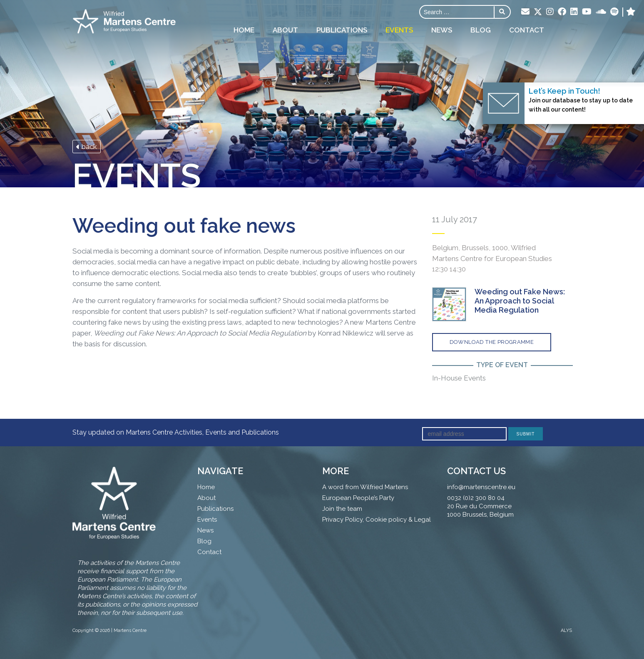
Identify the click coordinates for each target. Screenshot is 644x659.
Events (399, 30)
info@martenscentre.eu (481, 487)
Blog (481, 30)
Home (244, 30)
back (87, 147)
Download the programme (492, 342)
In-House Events (459, 378)
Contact (527, 30)
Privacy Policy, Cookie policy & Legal (377, 520)
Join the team (342, 509)
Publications (342, 30)
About (285, 30)
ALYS (566, 630)
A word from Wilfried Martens (365, 487)
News (442, 30)
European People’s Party (358, 498)
